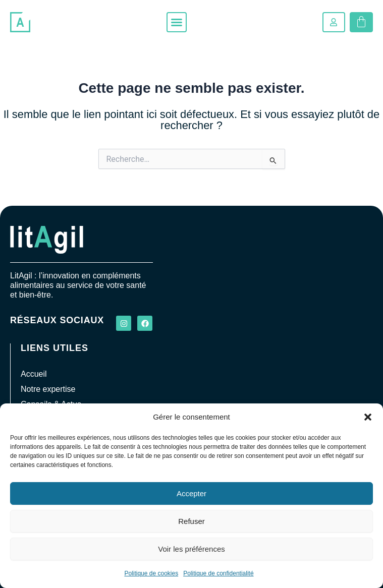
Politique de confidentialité (218, 573)
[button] (368, 417)
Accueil (34, 374)
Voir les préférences (191, 549)
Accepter (191, 493)
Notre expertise (48, 389)
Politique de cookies (151, 573)
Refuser (191, 521)
